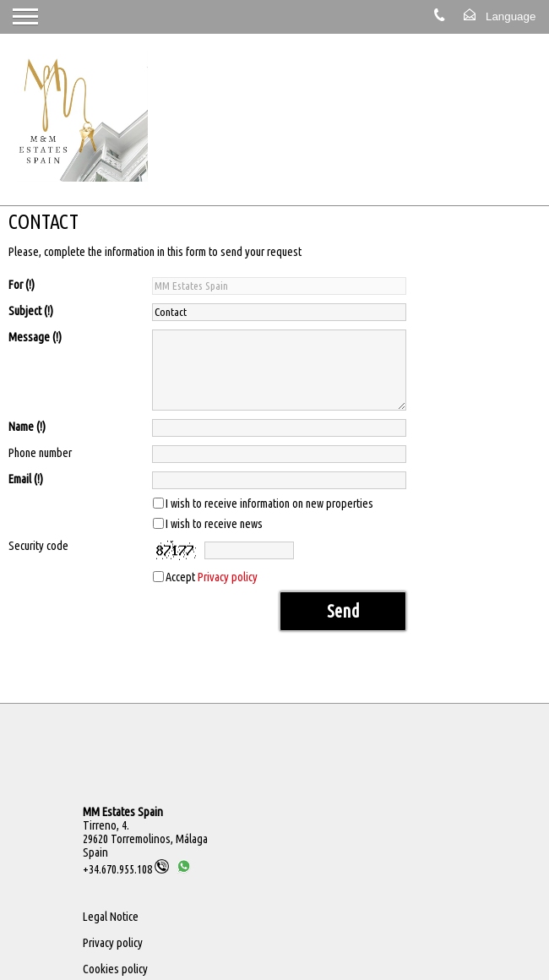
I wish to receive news (214, 524)
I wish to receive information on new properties (269, 504)
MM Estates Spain (123, 812)
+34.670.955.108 (126, 869)
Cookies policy (115, 969)
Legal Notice (111, 917)
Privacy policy (228, 577)
